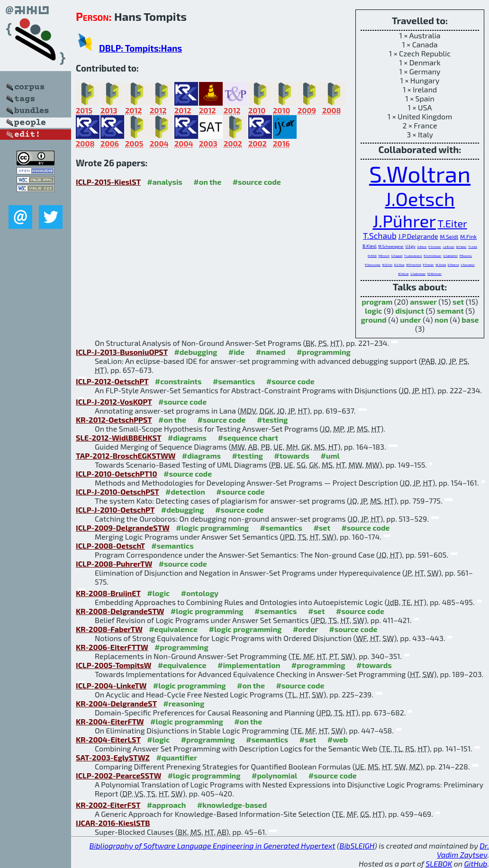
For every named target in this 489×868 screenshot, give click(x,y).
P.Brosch (384, 256)
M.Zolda (441, 265)
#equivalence (173, 629)
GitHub (476, 863)
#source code (257, 182)
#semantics (234, 381)
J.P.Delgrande (418, 236)
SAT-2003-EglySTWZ (113, 757)
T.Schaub (380, 235)
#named (271, 352)
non (441, 320)
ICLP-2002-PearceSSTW (118, 775)
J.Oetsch (420, 199)
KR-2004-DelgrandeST (116, 703)
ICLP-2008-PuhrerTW (114, 564)
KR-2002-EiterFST (108, 805)
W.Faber (461, 247)
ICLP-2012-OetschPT (112, 381)
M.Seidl (449, 236)
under (411, 320)
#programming (324, 352)
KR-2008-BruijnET (108, 593)
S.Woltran (420, 173)
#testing (272, 420)
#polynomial (274, 775)
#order (305, 629)
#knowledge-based (232, 805)
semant (450, 311)
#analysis (165, 182)
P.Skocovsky (373, 265)
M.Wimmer (435, 274)
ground (374, 320)
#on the (207, 182)
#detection (185, 492)
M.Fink (468, 236)
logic (374, 311)
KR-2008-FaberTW (109, 629)
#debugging (195, 352)
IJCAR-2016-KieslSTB (113, 823)
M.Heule (403, 274)
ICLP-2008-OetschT (110, 546)
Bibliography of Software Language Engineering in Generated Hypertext (213, 845)
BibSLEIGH (357, 845)
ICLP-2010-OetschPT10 (117, 474)
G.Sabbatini (450, 256)
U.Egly (411, 246)
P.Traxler (428, 265)
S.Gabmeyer (418, 274)
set (458, 302)
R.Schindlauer (432, 256)
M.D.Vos (388, 265)
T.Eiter (453, 223)
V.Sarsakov (468, 265)
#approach (167, 805)
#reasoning (184, 703)
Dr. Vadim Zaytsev (463, 850)
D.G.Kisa (399, 265)
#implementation (249, 665)
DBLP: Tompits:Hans (140, 48)
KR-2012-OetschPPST (114, 420)
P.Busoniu (465, 256)
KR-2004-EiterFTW (110, 721)
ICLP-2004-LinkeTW (111, 685)
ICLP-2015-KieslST (108, 182)
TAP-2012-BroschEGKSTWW (126, 456)
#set (322, 528)
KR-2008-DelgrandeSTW (120, 611)
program (377, 302)
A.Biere (422, 247)
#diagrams (187, 438)
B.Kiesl (370, 246)
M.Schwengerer (391, 246)
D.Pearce (453, 265)
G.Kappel (397, 256)
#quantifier (177, 757)
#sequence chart (248, 438)
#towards (292, 456)
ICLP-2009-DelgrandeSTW (123, 528)
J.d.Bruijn (448, 247)
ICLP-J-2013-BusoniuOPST (122, 352)
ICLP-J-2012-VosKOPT (114, 402)
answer (423, 302)
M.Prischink (414, 265)
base (470, 320)
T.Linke (473, 247)
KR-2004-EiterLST (108, 739)
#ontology (200, 593)
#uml (330, 456)
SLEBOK (439, 863)
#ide (236, 352)
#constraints (178, 381)
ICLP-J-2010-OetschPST (118, 492)
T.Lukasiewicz (413, 256)
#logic (158, 593)
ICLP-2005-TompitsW (113, 665)
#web (338, 739)
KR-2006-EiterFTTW (112, 647)
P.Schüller (435, 247)
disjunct (410, 311)
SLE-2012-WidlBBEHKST (118, 438)
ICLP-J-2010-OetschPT (115, 510)
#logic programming (212, 528)
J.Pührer (404, 220)
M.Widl (372, 256)
